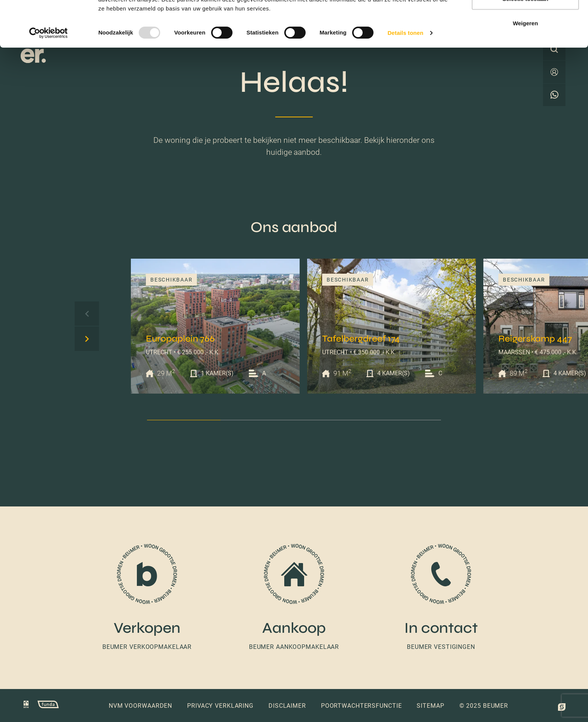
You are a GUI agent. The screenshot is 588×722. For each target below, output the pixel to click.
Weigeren (525, 69)
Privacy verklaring (220, 706)
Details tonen (405, 79)
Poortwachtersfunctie (361, 706)
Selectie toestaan (526, 44)
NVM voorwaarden (140, 706)
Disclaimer (287, 706)
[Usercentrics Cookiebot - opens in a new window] (49, 79)
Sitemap (430, 706)
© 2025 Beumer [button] (484, 706)
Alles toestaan (525, 20)
